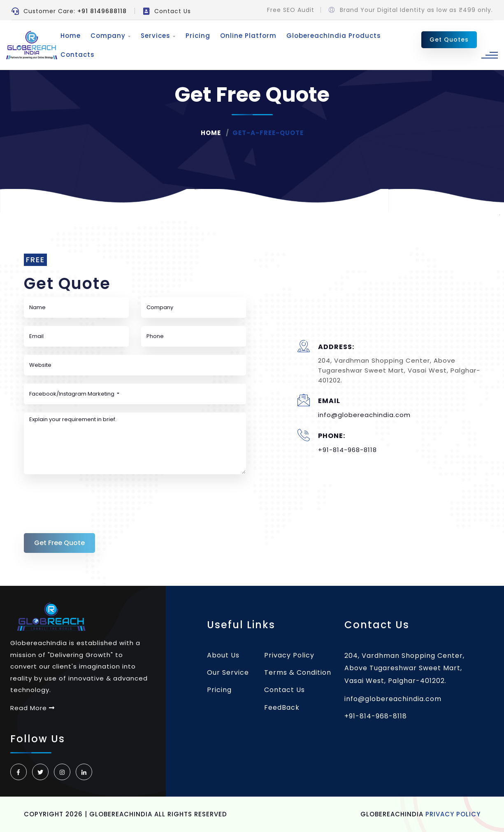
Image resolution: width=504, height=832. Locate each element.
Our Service (228, 672)
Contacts (77, 55)
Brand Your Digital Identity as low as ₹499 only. (411, 10)
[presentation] (86, 499)
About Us (223, 655)
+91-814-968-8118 (347, 450)
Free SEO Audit (291, 10)
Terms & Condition (298, 672)
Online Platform (247, 36)
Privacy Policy (289, 655)
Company (110, 36)
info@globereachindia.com (364, 415)
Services (157, 36)
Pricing (197, 36)
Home (70, 36)
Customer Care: (69, 11)
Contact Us (167, 11)
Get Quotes (449, 40)
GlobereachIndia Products (333, 36)
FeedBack (282, 707)
